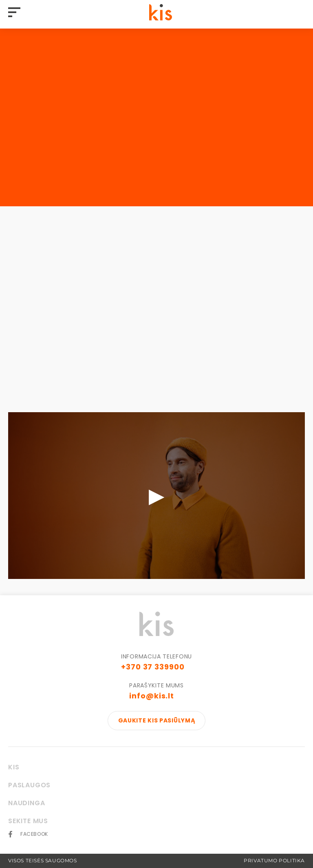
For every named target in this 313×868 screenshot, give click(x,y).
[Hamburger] (16, 13)
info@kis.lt (152, 696)
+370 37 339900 (153, 667)
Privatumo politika (274, 861)
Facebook (34, 834)
